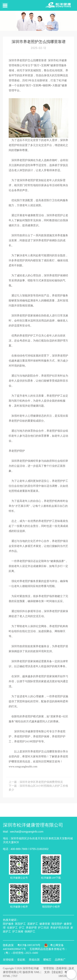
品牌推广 (60, 960)
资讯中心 (53, 27)
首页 (41, 27)
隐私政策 (8, 945)
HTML (7, 976)
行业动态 (68, 27)
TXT (15, 976)
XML (37, 972)
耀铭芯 (47, 960)
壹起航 (21, 960)
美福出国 (34, 960)
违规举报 (61, 968)
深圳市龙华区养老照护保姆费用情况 (41, 782)
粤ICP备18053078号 (29, 945)
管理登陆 (49, 968)
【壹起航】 (57, 972)
